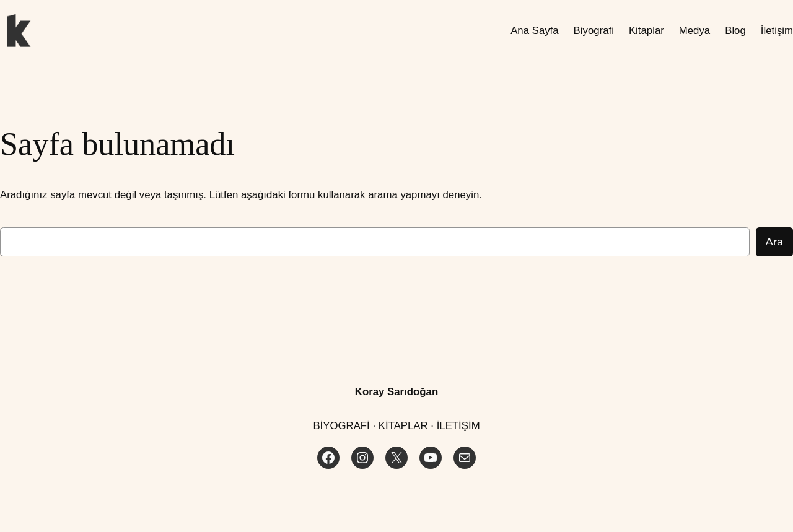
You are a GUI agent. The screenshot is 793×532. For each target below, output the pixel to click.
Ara (774, 242)
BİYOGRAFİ (341, 426)
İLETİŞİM (458, 426)
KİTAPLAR (403, 426)
